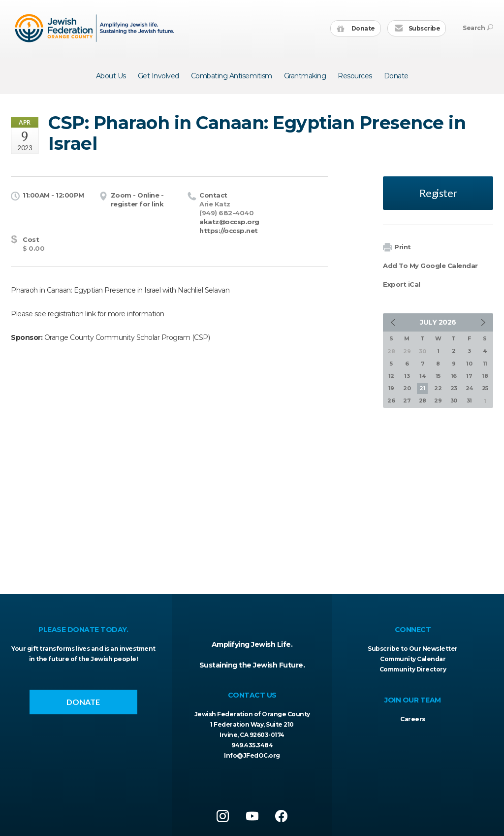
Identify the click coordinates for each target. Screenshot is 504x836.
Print (397, 248)
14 (422, 376)
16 (454, 376)
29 (438, 401)
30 (454, 401)
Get (158, 76)
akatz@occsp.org (229, 222)
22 (438, 388)
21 (422, 388)
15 (438, 376)
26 (391, 401)
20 (407, 388)
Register (438, 193)
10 (469, 364)
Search (478, 28)
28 (423, 401)
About (111, 76)
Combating (232, 76)
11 (485, 364)
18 (485, 376)
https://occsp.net (229, 231)
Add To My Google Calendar (430, 266)
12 (391, 376)
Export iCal (402, 284)
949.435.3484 (252, 745)
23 (454, 388)
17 (469, 376)
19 (391, 388)
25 (485, 388)
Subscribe (417, 29)
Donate (356, 29)
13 (407, 376)
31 (469, 401)
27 (407, 401)
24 (469, 388)
